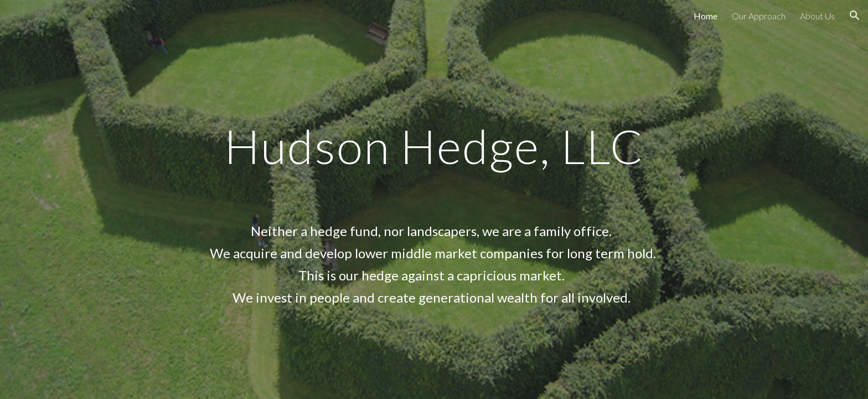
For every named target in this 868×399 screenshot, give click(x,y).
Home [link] (706, 16)
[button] (855, 16)
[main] (434, 199)
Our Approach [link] (759, 16)
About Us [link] (817, 16)
